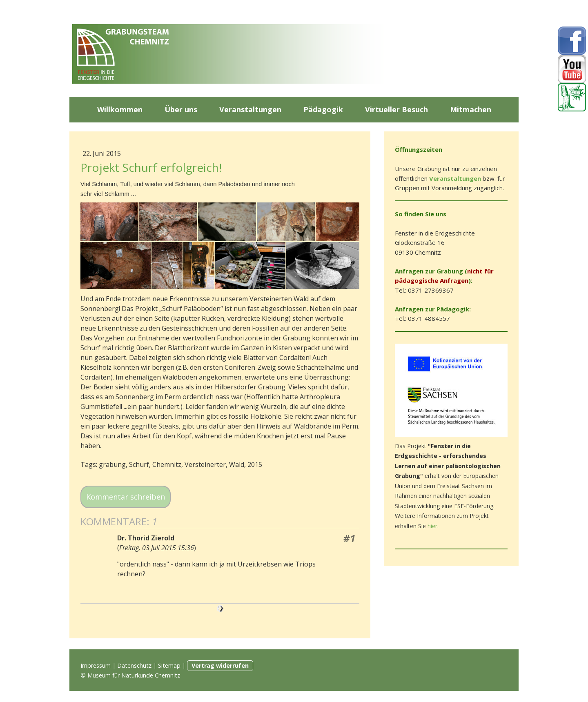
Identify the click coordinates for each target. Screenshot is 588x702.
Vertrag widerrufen (220, 665)
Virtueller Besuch (396, 109)
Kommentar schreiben (126, 497)
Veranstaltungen (250, 109)
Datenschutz (134, 665)
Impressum (96, 665)
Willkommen (120, 109)
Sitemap (169, 665)
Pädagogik (323, 109)
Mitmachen (471, 109)
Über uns (181, 109)
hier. (433, 526)
